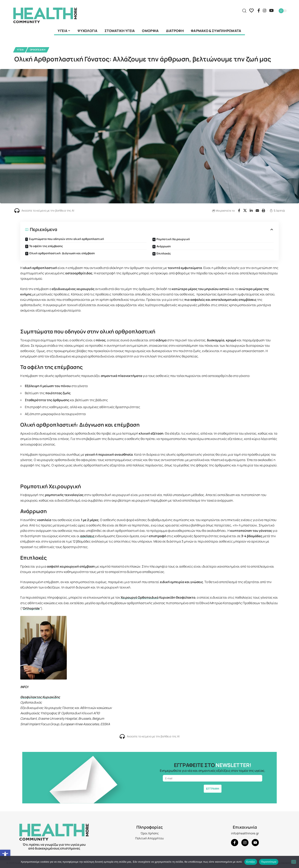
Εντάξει (251, 862)
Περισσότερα (269, 862)
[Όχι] (294, 862)
